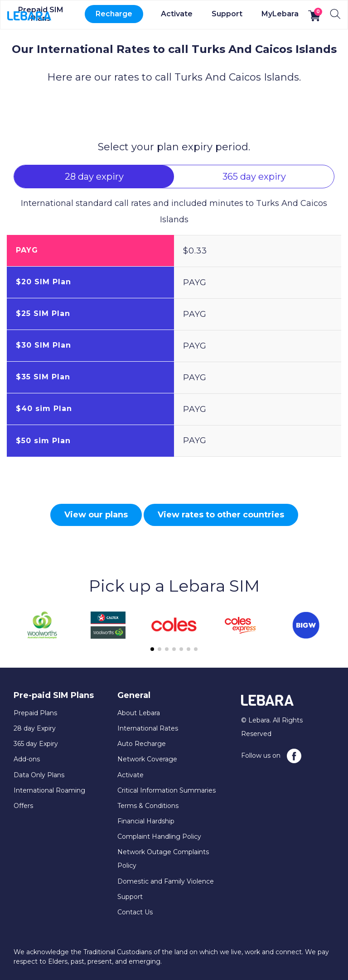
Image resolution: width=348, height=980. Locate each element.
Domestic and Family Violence (166, 881)
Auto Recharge (142, 744)
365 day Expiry (36, 744)
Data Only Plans (39, 775)
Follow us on (271, 756)
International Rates (148, 728)
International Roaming (49, 790)
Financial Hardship (146, 821)
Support (227, 14)
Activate (177, 14)
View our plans (96, 515)
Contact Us (135, 912)
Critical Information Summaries (167, 790)
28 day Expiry (35, 728)
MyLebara (280, 14)
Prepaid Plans (35, 713)
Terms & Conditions (148, 806)
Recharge (114, 14)
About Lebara (139, 713)
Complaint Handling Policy (159, 837)
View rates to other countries (221, 515)
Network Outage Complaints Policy (163, 859)
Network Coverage (147, 759)
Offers (23, 806)
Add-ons (27, 759)
